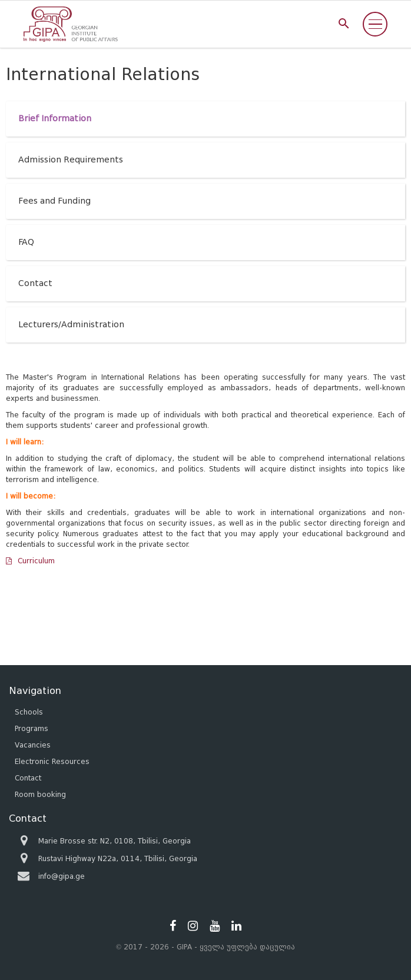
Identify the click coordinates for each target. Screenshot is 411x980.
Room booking (40, 794)
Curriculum (36, 561)
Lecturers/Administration (71, 325)
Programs (32, 728)
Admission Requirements (71, 160)
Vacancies (33, 745)
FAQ (26, 242)
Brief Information (55, 119)
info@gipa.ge (62, 876)
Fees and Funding (54, 201)
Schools (29, 712)
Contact (35, 283)
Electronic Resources (52, 761)
